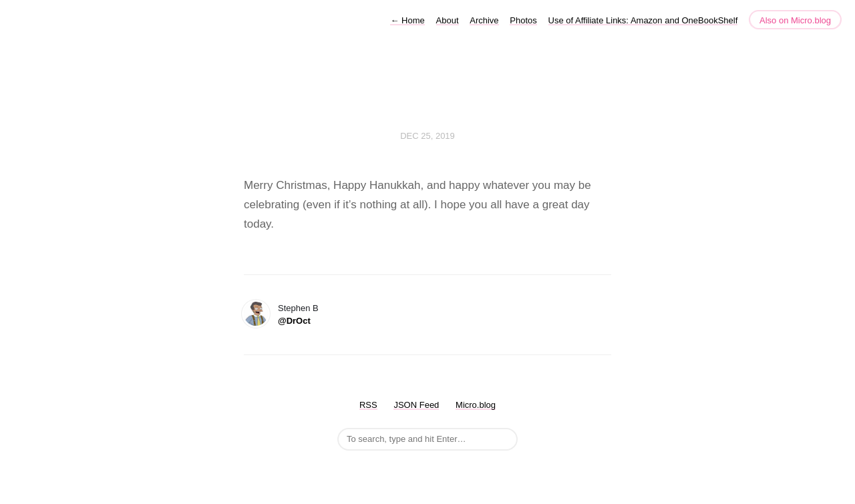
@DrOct (294, 321)
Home (407, 20)
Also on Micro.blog (795, 20)
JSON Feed (416, 405)
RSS (368, 405)
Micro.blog (476, 405)
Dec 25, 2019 (427, 136)
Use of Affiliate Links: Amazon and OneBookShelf (643, 20)
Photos (523, 20)
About (448, 20)
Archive (484, 20)
